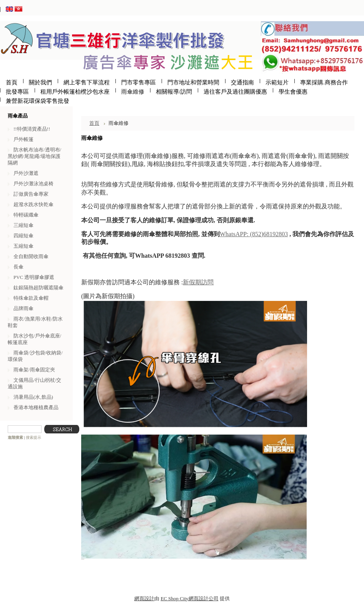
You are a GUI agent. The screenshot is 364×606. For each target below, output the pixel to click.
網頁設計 (144, 598)
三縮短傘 (23, 225)
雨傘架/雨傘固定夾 (34, 370)
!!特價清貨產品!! (32, 129)
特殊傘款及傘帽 (31, 298)
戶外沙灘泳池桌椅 (33, 184)
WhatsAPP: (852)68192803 (254, 234)
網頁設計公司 (204, 598)
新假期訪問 (198, 282)
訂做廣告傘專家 (31, 194)
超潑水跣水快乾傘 (33, 204)
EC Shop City (174, 598)
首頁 (94, 123)
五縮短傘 (23, 246)
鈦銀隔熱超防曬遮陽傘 (38, 288)
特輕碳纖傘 (26, 215)
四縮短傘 (23, 236)
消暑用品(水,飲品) (33, 397)
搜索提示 (33, 437)
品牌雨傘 (23, 308)
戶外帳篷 (23, 139)
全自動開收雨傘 (31, 256)
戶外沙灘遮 (26, 173)
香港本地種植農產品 (36, 407)
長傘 (18, 267)
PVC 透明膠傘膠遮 (34, 277)
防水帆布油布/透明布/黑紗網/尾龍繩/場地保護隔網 (34, 156)
